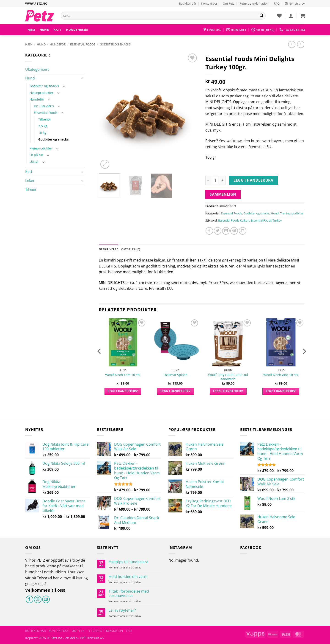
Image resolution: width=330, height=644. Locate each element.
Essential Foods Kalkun (234, 220)
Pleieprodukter (41, 148)
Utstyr (34, 162)
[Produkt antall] (215, 180)
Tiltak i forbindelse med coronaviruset (129, 593)
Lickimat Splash (176, 375)
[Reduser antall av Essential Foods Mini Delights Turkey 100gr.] (208, 180)
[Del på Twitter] (218, 231)
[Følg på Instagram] (38, 599)
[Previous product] (301, 44)
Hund (44, 30)
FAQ (277, 3)
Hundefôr (58, 44)
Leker (30, 180)
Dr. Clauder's (44, 106)
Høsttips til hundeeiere (128, 562)
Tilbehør (45, 119)
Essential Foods (83, 44)
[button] (295, 3)
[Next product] (292, 44)
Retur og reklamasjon (254, 3)
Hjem (31, 30)
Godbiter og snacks (115, 44)
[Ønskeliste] (279, 16)
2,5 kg (43, 126)
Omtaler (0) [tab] (131, 249)
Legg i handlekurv (253, 180)
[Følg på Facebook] (29, 599)
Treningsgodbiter (292, 213)
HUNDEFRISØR (77, 30)
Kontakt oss (209, 3)
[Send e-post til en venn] (226, 231)
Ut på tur (36, 155)
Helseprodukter (41, 93)
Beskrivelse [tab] (108, 249)
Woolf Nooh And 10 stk (281, 375)
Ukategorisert (37, 69)
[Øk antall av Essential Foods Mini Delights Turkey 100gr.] (223, 180)
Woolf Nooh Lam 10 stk (123, 375)
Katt (58, 30)
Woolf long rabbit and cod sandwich (228, 377)
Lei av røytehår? (122, 610)
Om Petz (229, 3)
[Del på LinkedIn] (243, 231)
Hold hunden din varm (128, 577)
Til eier (31, 189)
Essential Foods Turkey (266, 220)
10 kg (42, 133)
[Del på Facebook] (209, 231)
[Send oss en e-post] (46, 599)
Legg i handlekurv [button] (123, 391)
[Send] (261, 16)
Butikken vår (188, 3)
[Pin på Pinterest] (234, 231)
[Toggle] (82, 78)
